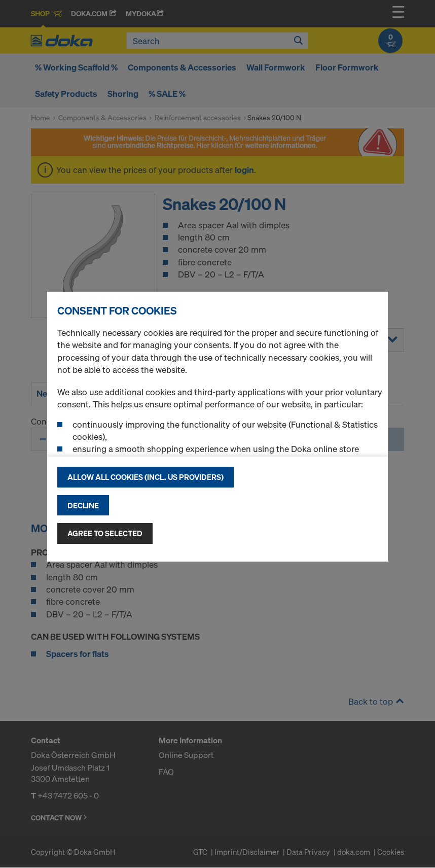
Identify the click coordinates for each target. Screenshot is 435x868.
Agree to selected (105, 533)
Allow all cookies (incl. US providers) (146, 477)
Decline (83, 505)
